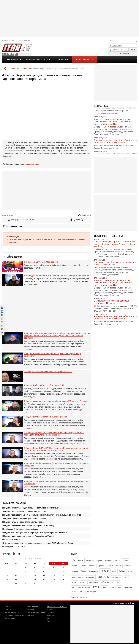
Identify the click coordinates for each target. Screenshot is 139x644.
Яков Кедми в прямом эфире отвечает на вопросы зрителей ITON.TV (57, 275)
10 (44, 571)
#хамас (75, 571)
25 (54, 579)
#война (117, 561)
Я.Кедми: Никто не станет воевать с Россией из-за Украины (29, 536)
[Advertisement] (69, 18)
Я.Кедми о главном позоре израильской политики (24, 518)
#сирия (110, 566)
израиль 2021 (117, 577)
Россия (105, 571)
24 (44, 579)
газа (74, 577)
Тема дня (63, 59)
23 (35, 579)
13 (7, 575)
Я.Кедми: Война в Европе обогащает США (44, 385)
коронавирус (93, 582)
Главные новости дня (38, 59)
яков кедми (92, 592)
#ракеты (92, 566)
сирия (105, 587)
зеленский (90, 577)
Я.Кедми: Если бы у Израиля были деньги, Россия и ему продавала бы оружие (56, 464)
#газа (125, 561)
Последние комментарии (14, 615)
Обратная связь (25, 40)
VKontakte (10, 54)
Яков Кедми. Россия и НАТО (15, 547)
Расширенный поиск (13, 612)
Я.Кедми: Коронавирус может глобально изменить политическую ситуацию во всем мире (42, 515)
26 (63, 579)
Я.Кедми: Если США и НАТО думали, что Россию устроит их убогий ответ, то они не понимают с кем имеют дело (56, 449)
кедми (75, 582)
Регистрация (123, 54)
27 (7, 584)
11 (54, 571)
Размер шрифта (120, 603)
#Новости (90, 561)
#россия (101, 566)
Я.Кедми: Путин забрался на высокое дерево (45, 417)
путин (96, 587)
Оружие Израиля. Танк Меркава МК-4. (42, 262)
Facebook (6, 54)
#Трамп (99, 561)
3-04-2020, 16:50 (27, 220)
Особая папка (86, 215)
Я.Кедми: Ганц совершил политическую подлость (24, 511)
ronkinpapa (15, 220)
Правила (31, 609)
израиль (103, 577)
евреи (81, 577)
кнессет (83, 582)
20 (7, 579)
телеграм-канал (32, 164)
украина (128, 587)
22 (25, 579)
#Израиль (78, 560)
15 (25, 575)
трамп (119, 587)
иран (127, 577)
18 (54, 575)
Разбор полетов (85, 59)
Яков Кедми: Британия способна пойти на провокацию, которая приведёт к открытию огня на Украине (54, 434)
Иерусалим (93, 571)
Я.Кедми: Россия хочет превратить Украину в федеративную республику (53, 355)
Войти (133, 50)
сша (112, 587)
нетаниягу (115, 582)
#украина (127, 566)
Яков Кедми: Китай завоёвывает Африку (20, 529)
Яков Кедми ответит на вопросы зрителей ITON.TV (48, 372)
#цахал (83, 571)
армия (114, 571)
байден (122, 571)
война (130, 571)
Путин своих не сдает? (12, 540)
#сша (118, 566)
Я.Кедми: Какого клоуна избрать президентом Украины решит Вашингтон (35, 533)
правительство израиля (81, 587)
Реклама (31, 615)
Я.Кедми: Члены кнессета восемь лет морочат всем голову (28, 525)
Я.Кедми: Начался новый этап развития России (23, 522)
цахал (82, 592)
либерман (105, 582)
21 (16, 579)
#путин (84, 566)
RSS (16, 54)
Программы (12, 59)
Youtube (3, 54)
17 (44, 575)
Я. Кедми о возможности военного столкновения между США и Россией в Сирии (38, 543)
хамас (75, 592)
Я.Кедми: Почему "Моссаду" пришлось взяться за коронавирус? (31, 508)
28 (16, 584)
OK (13, 54)
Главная (8, 606)
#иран (75, 566)
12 (63, 571)
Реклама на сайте (8, 40)
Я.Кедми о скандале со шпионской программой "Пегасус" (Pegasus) (56, 401)
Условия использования (36, 612)
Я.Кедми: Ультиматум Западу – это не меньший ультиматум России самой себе (56, 483)
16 (35, 575)
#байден (108, 561)
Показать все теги (79, 597)
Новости (8, 609)
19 (63, 575)
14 (16, 575)
